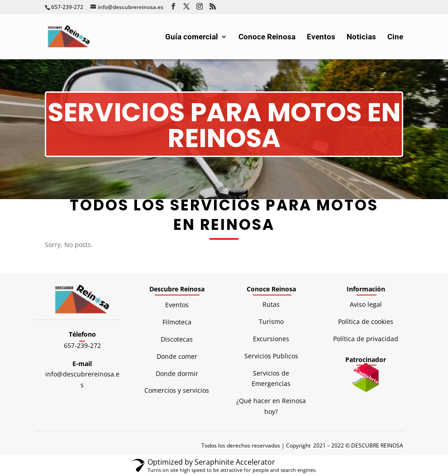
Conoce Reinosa (267, 37)
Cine (395, 37)
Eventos (321, 37)
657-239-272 (82, 345)
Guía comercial (192, 37)
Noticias (361, 37)
